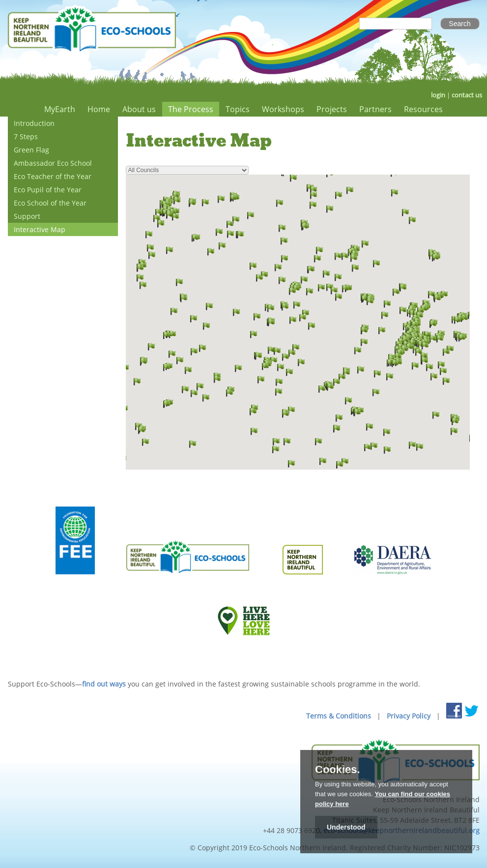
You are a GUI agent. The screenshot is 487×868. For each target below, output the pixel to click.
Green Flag (31, 150)
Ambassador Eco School (53, 163)
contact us (467, 95)
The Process (191, 109)
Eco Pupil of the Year (48, 190)
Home (99, 109)
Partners (375, 109)
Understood (346, 827)
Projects (332, 109)
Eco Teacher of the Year (53, 176)
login (438, 95)
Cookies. (338, 770)
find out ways (104, 684)
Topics (238, 109)
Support (27, 216)
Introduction (34, 123)
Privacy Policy (409, 716)
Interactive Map (40, 229)
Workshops (283, 109)
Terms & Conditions (339, 716)
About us (139, 109)
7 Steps (26, 136)
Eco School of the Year (50, 203)
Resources (423, 109)
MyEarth (60, 109)
